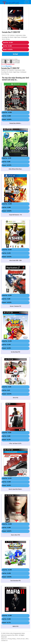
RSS (27, 639)
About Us (4, 639)
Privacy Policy (12, 639)
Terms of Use (21, 639)
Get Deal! (15, 54)
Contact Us (4, 640)
